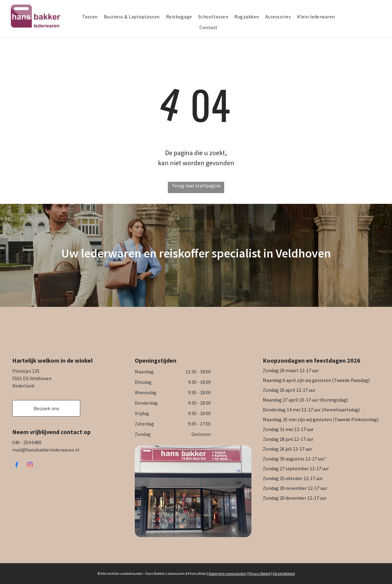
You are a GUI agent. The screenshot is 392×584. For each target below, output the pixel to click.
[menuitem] (93, 17)
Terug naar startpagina (196, 185)
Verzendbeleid (284, 573)
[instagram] (30, 466)
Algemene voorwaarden (227, 573)
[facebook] (17, 466)
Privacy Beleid (259, 573)
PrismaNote (197, 573)
